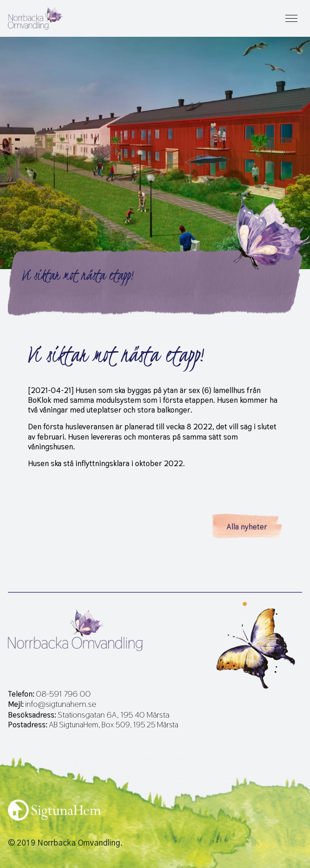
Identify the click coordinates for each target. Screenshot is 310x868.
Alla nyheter (247, 527)
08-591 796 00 (63, 694)
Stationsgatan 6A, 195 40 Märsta (114, 715)
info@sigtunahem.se (61, 704)
